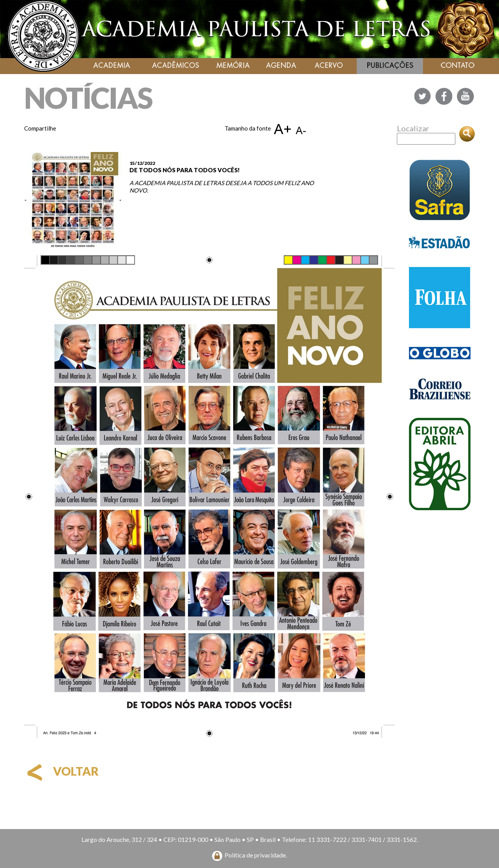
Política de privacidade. (256, 855)
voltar (61, 771)
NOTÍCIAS (88, 98)
